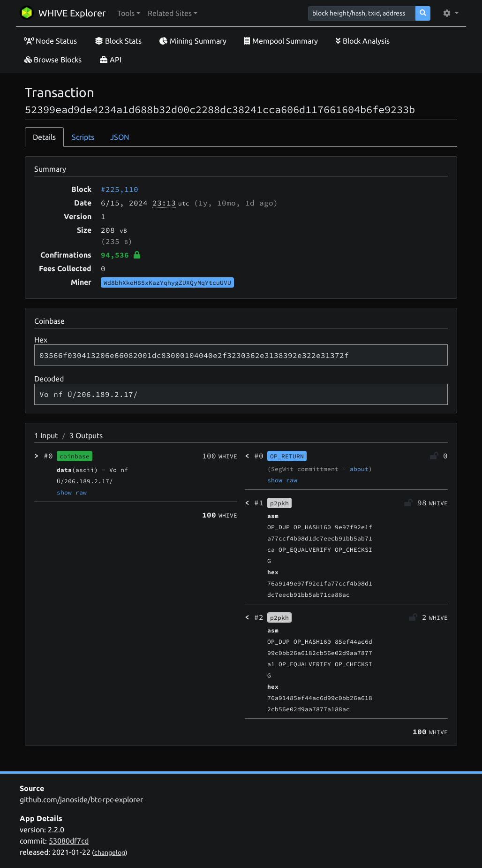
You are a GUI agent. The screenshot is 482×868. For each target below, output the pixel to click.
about (359, 469)
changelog (110, 853)
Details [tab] (44, 137)
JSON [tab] (120, 137)
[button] (129, 13)
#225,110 (120, 189)
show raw (72, 492)
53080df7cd (69, 841)
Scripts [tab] (83, 137)
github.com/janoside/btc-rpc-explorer (81, 799)
